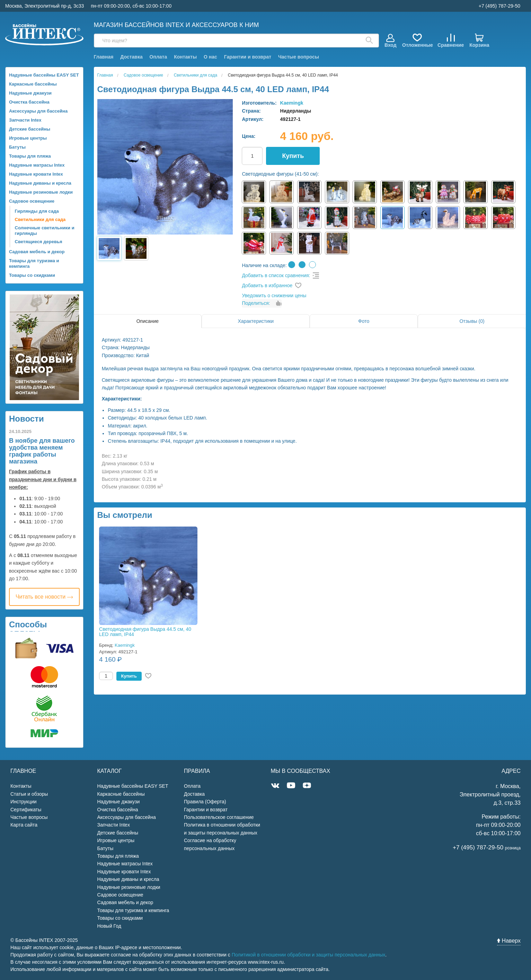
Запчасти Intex (25, 120)
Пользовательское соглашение (219, 817)
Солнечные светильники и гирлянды (45, 231)
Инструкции (24, 802)
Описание (148, 321)
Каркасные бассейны (33, 84)
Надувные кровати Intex (36, 174)
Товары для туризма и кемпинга (34, 263)
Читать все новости (44, 597)
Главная (104, 57)
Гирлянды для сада (37, 211)
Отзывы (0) (472, 321)
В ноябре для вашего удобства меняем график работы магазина (42, 451)
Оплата (158, 57)
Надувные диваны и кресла (40, 183)
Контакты (185, 57)
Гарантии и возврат (248, 57)
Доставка (131, 57)
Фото (364, 321)
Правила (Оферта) (205, 802)
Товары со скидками (32, 275)
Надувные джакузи (30, 93)
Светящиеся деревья (39, 242)
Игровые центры (28, 138)
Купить (293, 156)
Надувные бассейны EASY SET (44, 75)
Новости (26, 419)
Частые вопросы (299, 57)
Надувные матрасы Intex (37, 165)
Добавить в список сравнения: (276, 275)
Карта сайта (24, 825)
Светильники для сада (40, 219)
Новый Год (109, 926)
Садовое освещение (32, 201)
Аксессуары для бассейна (38, 111)
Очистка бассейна (29, 102)
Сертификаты (26, 810)
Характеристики (256, 321)
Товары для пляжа (30, 156)
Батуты (17, 147)
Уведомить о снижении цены (274, 295)
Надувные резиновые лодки (41, 192)
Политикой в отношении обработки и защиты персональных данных (309, 955)
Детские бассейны (30, 129)
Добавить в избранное (267, 285)
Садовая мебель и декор (37, 252)
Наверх (509, 941)
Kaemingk (292, 103)
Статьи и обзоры (29, 794)
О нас (210, 57)
